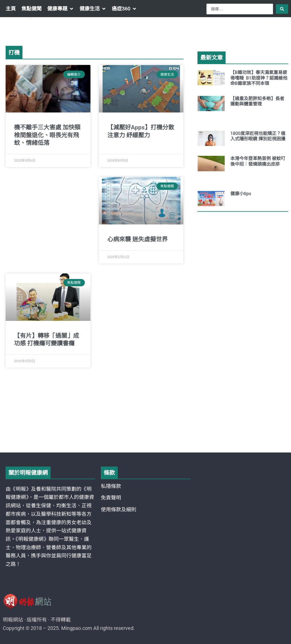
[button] (61, 9)
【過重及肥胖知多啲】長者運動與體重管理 (257, 101)
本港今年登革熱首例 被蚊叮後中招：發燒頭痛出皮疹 (258, 161)
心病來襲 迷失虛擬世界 (137, 239)
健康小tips (241, 194)
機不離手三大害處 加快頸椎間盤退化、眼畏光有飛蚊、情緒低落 (47, 135)
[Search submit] (282, 9)
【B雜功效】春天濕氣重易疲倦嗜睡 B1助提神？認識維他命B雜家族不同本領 (259, 78)
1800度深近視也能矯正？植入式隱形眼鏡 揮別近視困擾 (258, 136)
